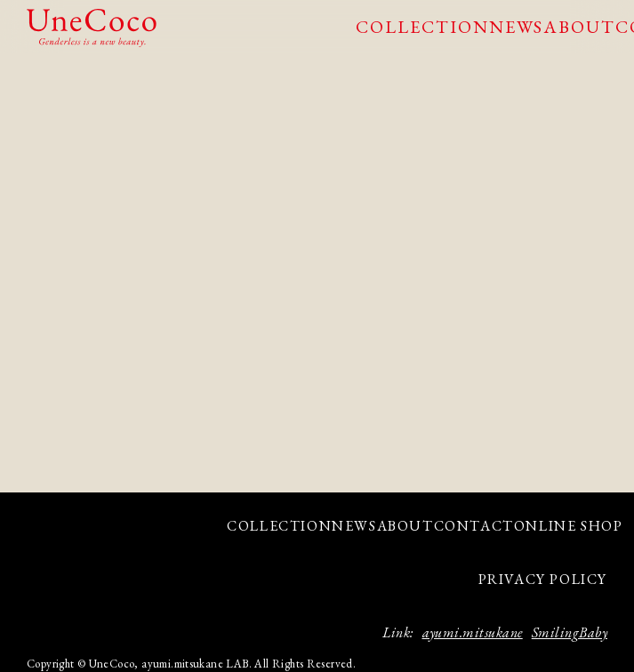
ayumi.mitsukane (473, 632)
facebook (78, 575)
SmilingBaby (570, 632)
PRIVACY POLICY (543, 579)
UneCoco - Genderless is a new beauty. (92, 28)
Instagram (47, 575)
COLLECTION (422, 27)
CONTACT (474, 526)
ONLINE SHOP (569, 526)
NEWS (516, 27)
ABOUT (579, 27)
